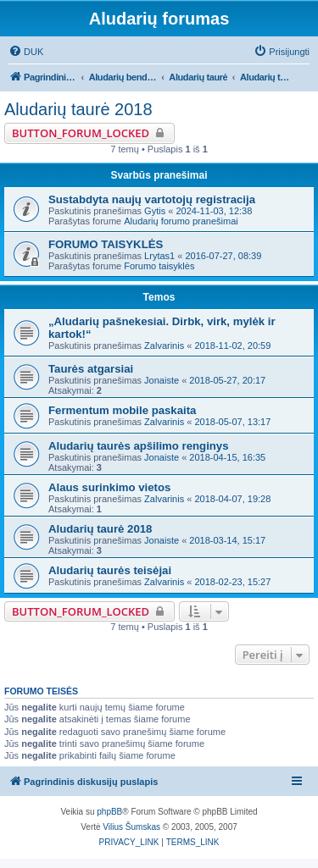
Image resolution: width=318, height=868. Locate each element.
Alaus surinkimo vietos (109, 487)
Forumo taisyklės (159, 266)
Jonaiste (162, 380)
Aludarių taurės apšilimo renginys (139, 446)
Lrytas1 (159, 256)
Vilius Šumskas (131, 827)
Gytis (155, 211)
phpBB (109, 812)
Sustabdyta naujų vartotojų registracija (152, 199)
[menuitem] (26, 52)
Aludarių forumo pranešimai (181, 221)
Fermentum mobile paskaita (122, 410)
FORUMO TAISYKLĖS (106, 244)
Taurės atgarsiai (91, 369)
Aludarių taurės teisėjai (110, 570)
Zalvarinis (164, 346)
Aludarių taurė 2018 (78, 109)
